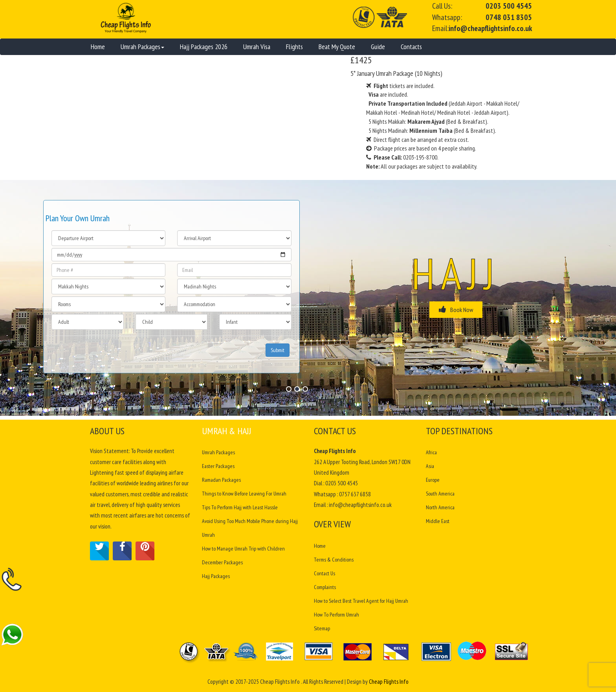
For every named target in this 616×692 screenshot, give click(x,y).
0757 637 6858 (355, 494)
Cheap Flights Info (389, 682)
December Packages (222, 562)
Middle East (438, 521)
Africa (431, 452)
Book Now (456, 309)
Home (98, 47)
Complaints (325, 587)
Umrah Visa (257, 47)
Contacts (411, 47)
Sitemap (322, 628)
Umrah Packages (142, 47)
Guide (378, 47)
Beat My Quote (337, 47)
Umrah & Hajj (227, 431)
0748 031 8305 (509, 17)
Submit (278, 350)
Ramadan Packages (221, 480)
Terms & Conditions (334, 560)
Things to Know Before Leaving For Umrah (244, 494)
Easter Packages (218, 466)
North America (440, 507)
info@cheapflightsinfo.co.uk (490, 28)
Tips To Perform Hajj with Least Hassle (240, 507)
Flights (294, 47)
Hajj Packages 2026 (204, 47)
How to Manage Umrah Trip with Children (243, 549)
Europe (433, 480)
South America (440, 494)
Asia (430, 466)
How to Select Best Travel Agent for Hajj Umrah (361, 601)
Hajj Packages (216, 576)
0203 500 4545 (509, 6)
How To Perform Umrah (336, 615)
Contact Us (324, 573)
